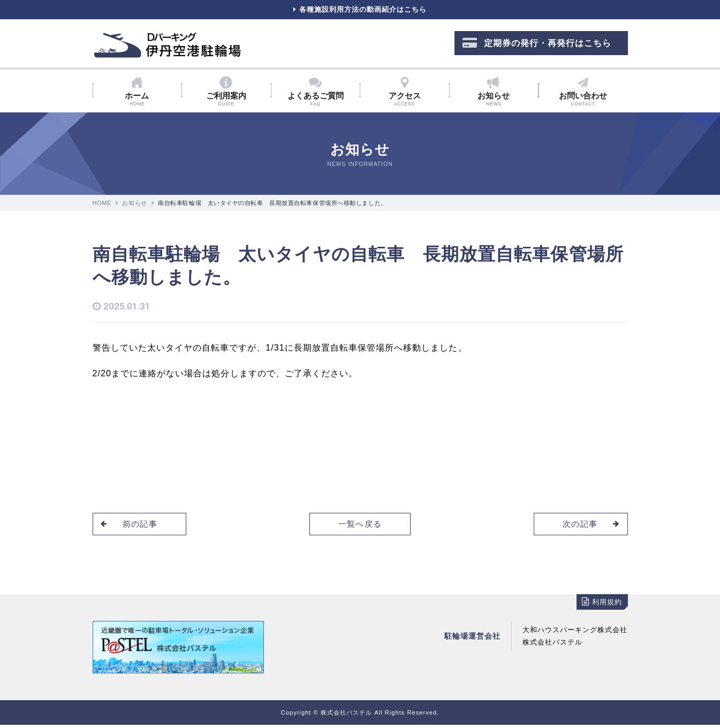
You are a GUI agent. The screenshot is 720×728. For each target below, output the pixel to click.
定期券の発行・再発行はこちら (537, 46)
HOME (102, 206)
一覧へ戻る (360, 526)
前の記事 (131, 526)
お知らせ (134, 206)
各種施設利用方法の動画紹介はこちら (360, 11)
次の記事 (589, 526)
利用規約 (602, 605)
